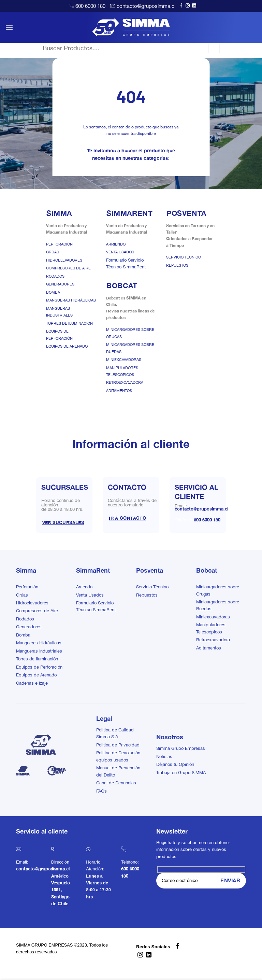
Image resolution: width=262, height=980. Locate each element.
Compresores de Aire (68, 268)
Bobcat (207, 570)
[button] (9, 27)
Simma (26, 570)
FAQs (101, 791)
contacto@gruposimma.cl (146, 6)
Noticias (164, 757)
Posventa (150, 570)
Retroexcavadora (125, 382)
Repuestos (177, 265)
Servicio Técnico (184, 257)
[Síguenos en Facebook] (181, 6)
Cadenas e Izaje (32, 683)
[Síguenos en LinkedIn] (194, 6)
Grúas (53, 252)
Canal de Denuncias (116, 783)
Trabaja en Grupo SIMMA (181, 773)
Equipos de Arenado (67, 346)
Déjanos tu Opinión (175, 764)
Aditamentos (119, 391)
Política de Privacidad (118, 745)
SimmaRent (93, 570)
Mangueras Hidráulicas (71, 300)
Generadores (60, 284)
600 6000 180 (90, 6)
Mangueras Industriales (39, 651)
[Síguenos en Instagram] (188, 6)
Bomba (53, 292)
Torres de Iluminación (69, 323)
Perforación (59, 244)
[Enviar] (214, 48)
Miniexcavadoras (124, 360)
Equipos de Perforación (39, 667)
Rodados (55, 276)
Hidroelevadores (64, 260)
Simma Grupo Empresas (181, 748)
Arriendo (116, 244)
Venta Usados (120, 252)
